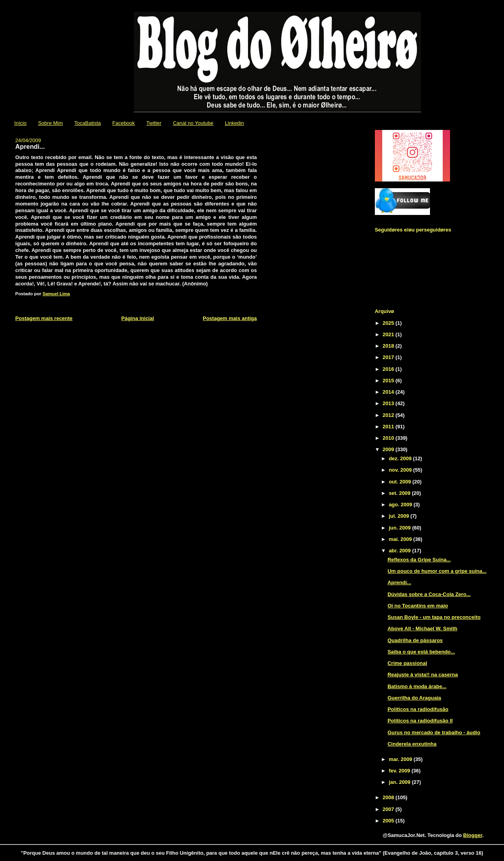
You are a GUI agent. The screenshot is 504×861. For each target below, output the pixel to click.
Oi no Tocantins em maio (418, 606)
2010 (389, 438)
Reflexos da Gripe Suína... (419, 560)
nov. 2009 (401, 470)
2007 (389, 809)
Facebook (123, 123)
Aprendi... (399, 582)
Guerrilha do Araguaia (414, 698)
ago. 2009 (401, 505)
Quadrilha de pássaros (415, 640)
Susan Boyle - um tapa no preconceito (434, 617)
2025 (389, 323)
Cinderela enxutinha (412, 744)
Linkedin (234, 123)
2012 (389, 415)
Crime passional (407, 663)
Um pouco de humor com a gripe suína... (437, 571)
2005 (389, 821)
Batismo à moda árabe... (417, 686)
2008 (389, 797)
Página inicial (138, 318)
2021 (389, 334)
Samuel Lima (56, 294)
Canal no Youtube (193, 123)
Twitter (154, 123)
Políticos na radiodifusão (418, 709)
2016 (389, 369)
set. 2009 (400, 493)
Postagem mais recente (44, 318)
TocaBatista (88, 123)
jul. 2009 (399, 516)
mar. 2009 (401, 759)
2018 (389, 346)
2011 (389, 427)
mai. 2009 (401, 539)
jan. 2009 (400, 782)
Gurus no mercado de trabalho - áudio (434, 732)
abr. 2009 (400, 551)
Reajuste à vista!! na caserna (422, 675)
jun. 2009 (400, 528)
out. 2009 (400, 482)
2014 (389, 392)
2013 (389, 403)
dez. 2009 (401, 458)
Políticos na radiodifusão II (420, 721)
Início (20, 123)
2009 (389, 449)
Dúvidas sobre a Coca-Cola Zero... (429, 594)
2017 (389, 357)
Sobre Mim (51, 123)
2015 (389, 381)
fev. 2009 (400, 771)
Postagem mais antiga (230, 318)
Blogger (472, 835)
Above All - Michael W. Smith (422, 629)
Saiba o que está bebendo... (421, 652)
